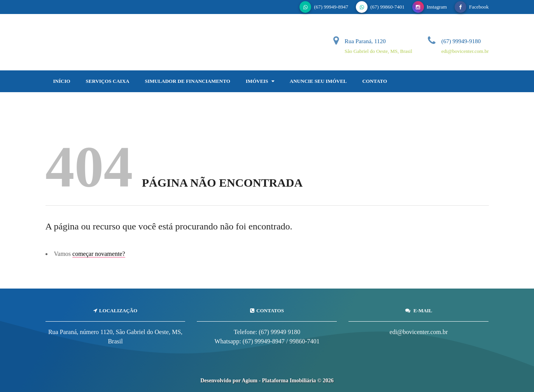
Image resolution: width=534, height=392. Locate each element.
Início (62, 81)
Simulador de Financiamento (187, 81)
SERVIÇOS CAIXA (108, 81)
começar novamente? (99, 254)
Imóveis (260, 81)
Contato (375, 81)
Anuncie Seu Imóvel (318, 81)
